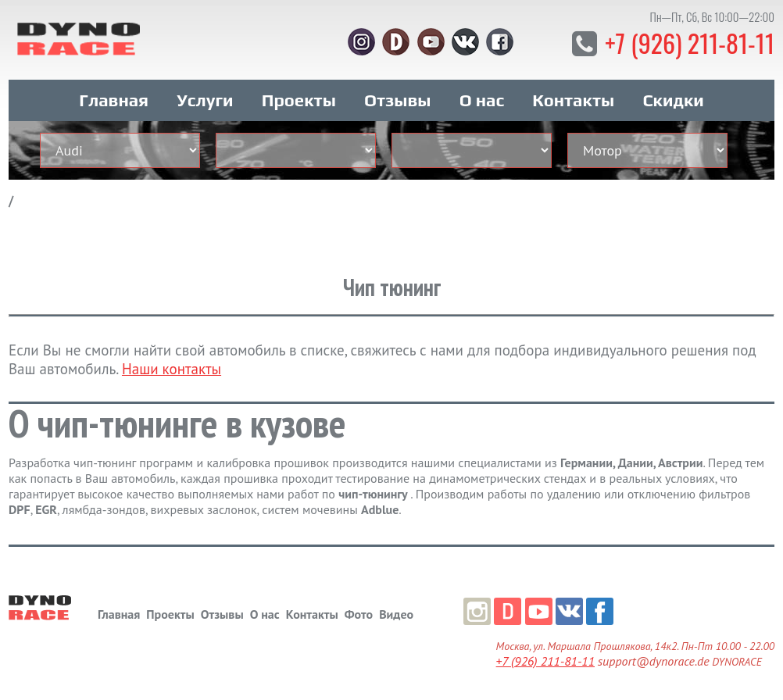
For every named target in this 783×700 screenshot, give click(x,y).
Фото (359, 614)
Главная (114, 100)
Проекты (299, 100)
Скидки (673, 100)
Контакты (573, 100)
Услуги (205, 100)
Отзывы (397, 100)
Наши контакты (172, 369)
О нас (482, 100)
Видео (396, 614)
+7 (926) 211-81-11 (690, 43)
